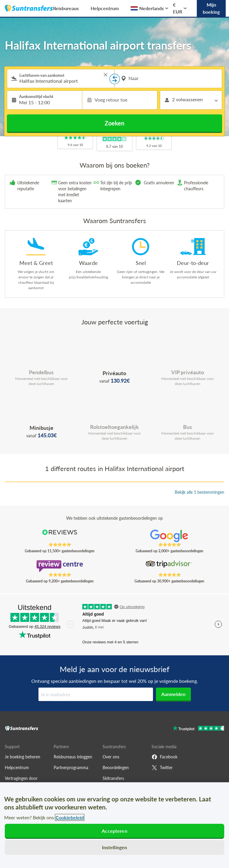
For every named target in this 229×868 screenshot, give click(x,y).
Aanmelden (173, 694)
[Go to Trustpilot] (198, 729)
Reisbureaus (66, 8)
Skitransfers (113, 778)
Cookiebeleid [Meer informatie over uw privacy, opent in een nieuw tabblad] (70, 817)
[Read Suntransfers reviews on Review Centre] (60, 566)
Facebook (164, 757)
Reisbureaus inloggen (73, 757)
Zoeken (114, 123)
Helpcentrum (105, 8)
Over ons (111, 757)
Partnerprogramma (71, 767)
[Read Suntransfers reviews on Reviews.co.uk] (60, 536)
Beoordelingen (116, 767)
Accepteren (114, 831)
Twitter (162, 768)
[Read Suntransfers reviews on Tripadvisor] (170, 566)
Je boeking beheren (23, 757)
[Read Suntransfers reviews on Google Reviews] (170, 536)
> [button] (106, 75)
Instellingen (115, 847)
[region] (114, 825)
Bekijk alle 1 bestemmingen (199, 492)
